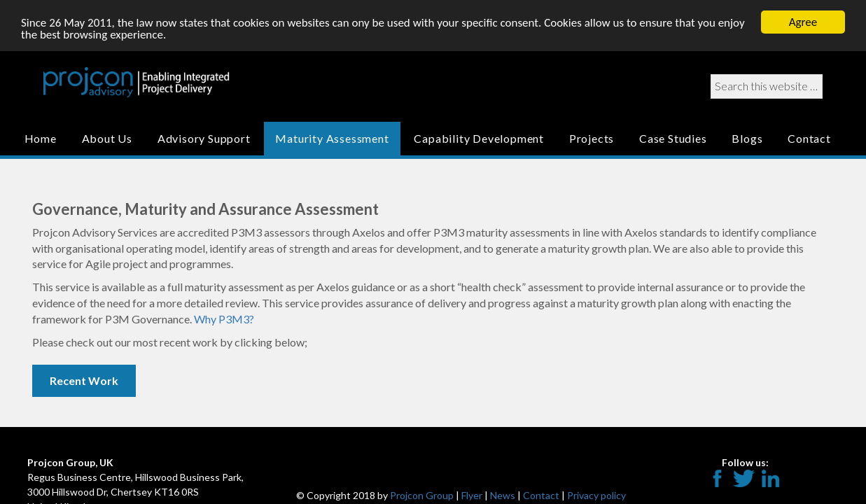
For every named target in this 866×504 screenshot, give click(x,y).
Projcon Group (422, 495)
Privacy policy (596, 495)
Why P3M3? (224, 319)
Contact (541, 495)
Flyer (472, 495)
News (503, 495)
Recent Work (84, 380)
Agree (803, 22)
